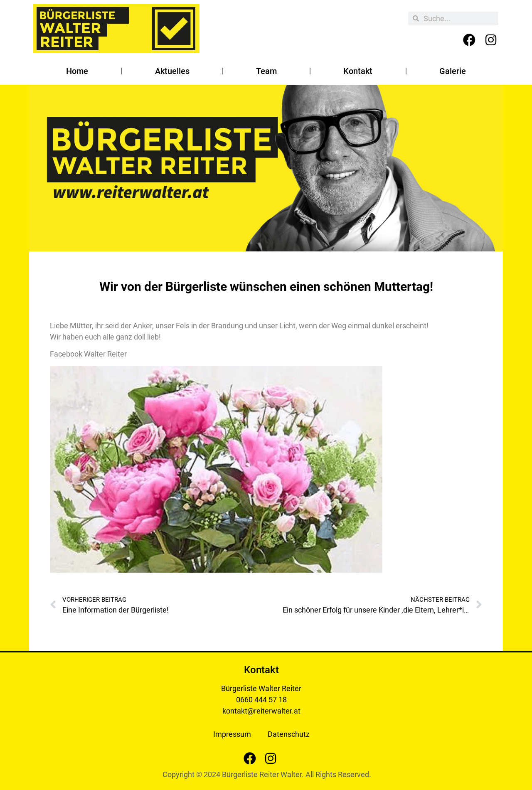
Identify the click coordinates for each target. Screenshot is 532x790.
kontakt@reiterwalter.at (261, 711)
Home (77, 71)
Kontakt (358, 71)
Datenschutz (289, 734)
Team (266, 71)
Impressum (232, 734)
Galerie (453, 71)
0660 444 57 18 (261, 700)
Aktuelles (172, 71)
